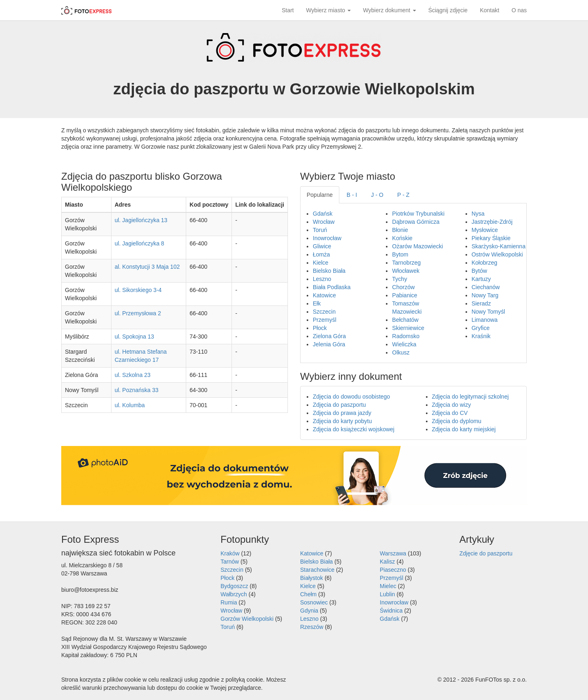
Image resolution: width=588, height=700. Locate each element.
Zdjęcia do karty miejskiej (464, 429)
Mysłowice (485, 230)
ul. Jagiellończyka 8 (139, 243)
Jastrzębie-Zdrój (492, 222)
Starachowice (317, 570)
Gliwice (322, 246)
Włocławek (406, 271)
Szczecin (324, 312)
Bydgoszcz (234, 586)
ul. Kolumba (130, 405)
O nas (519, 10)
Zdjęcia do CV (450, 413)
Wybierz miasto (329, 10)
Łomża (321, 254)
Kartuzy (481, 279)
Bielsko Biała (329, 271)
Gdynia (309, 611)
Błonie (400, 230)
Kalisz (387, 562)
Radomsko (406, 336)
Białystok (312, 578)
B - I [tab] (352, 195)
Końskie (402, 238)
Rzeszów (312, 627)
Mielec (388, 586)
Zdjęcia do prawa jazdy (342, 413)
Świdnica (391, 611)
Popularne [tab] (320, 195)
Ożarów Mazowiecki (417, 246)
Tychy (400, 279)
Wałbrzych (234, 594)
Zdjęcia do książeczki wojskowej (354, 429)
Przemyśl (325, 320)
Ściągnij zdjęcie (448, 10)
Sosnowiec (314, 602)
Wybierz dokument (390, 10)
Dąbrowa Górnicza (416, 222)
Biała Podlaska (332, 287)
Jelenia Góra (329, 344)
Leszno (322, 279)
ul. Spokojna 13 (135, 337)
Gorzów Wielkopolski (247, 619)
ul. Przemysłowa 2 (138, 313)
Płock (320, 328)
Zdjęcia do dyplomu (457, 421)
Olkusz (401, 352)
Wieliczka (404, 344)
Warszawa (393, 553)
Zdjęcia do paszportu (339, 405)
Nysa (478, 214)
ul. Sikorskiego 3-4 (138, 290)
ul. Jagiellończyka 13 (141, 220)
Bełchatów (405, 320)
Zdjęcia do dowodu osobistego (351, 397)
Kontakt (489, 10)
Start (288, 10)
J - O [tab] (377, 195)
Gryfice (481, 328)
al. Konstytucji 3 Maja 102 (147, 267)
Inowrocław (327, 238)
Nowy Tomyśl (488, 312)
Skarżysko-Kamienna (499, 246)
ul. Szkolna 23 (133, 375)
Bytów (479, 271)
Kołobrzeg (484, 263)
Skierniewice (408, 328)
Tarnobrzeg (406, 263)
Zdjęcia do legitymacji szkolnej (470, 397)
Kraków (230, 553)
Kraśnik (481, 336)
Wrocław (324, 222)
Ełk (317, 303)
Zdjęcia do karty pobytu (342, 421)
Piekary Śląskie (491, 238)
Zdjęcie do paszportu (486, 553)
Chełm (308, 594)
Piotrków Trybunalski (418, 214)
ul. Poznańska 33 (137, 390)
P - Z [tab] (403, 195)
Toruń (320, 230)
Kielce (321, 263)
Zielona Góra (329, 336)
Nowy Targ (485, 295)
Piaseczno (393, 570)
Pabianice (405, 295)
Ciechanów (486, 287)
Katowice (324, 295)
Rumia (229, 602)
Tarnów (230, 562)
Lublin (387, 594)
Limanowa (485, 320)
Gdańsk (323, 214)
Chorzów (403, 287)
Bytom (400, 254)
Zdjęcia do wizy (452, 405)
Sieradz (481, 303)
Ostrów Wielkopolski (497, 254)
